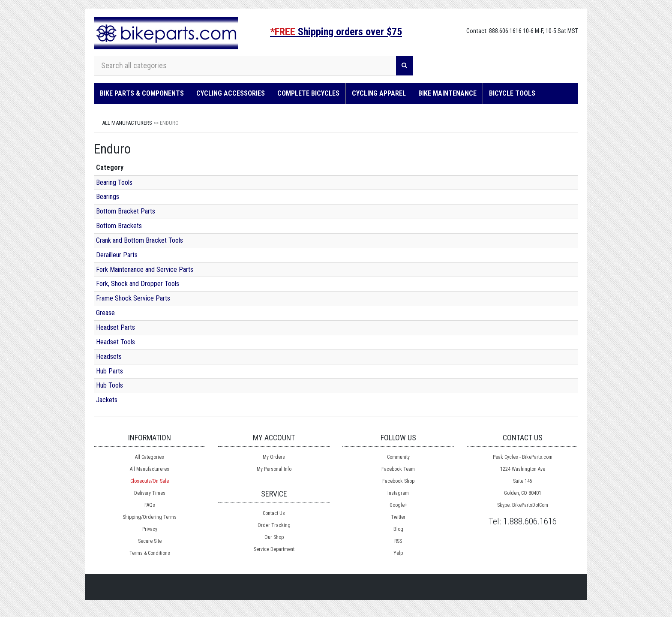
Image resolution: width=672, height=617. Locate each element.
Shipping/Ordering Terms (150, 517)
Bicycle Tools (512, 93)
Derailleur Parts (117, 255)
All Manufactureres (150, 469)
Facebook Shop (398, 481)
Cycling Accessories (231, 93)
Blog (398, 529)
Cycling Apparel (379, 93)
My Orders (274, 457)
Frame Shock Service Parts (133, 298)
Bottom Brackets (119, 226)
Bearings (108, 197)
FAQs (150, 505)
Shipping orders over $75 (336, 32)
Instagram (398, 493)
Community (398, 457)
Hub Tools (109, 385)
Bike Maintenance (447, 93)
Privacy (150, 529)
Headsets (109, 357)
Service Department (274, 549)
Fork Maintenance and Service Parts (145, 269)
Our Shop (274, 537)
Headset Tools (115, 342)
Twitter (398, 517)
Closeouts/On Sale (150, 481)
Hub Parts (109, 371)
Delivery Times (150, 493)
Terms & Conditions (150, 553)
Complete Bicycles (308, 93)
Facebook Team (398, 469)
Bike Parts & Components (142, 93)
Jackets (107, 400)
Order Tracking (274, 525)
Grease (105, 313)
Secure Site (150, 541)
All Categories (150, 457)
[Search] (404, 66)
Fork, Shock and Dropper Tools (138, 284)
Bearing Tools (114, 182)
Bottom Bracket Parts (126, 211)
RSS (398, 541)
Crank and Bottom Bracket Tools (139, 240)
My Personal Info (274, 469)
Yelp (398, 553)
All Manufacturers (127, 123)
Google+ (398, 505)
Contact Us (274, 513)
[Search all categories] (245, 66)
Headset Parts (115, 327)
